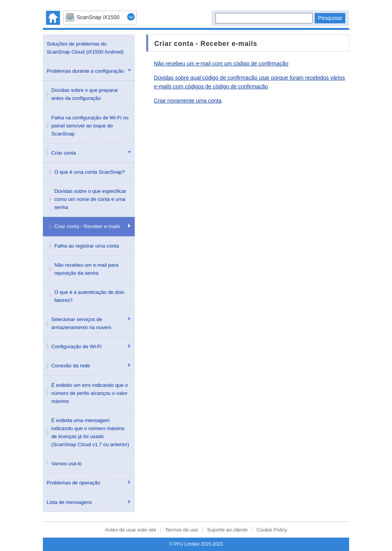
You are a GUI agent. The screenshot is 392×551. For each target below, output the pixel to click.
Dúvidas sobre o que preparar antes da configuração (85, 94)
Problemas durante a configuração (85, 71)
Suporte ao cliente (227, 530)
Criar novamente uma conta (188, 101)
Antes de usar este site (131, 530)
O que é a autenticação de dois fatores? (89, 296)
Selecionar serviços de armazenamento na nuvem (81, 323)
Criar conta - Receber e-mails (87, 226)
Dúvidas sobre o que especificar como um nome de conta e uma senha (90, 199)
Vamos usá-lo (67, 464)
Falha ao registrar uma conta (87, 246)
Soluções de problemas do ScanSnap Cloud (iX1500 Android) (85, 48)
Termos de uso (182, 530)
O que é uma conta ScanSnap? (90, 172)
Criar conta (64, 153)
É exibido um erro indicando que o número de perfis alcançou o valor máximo (90, 393)
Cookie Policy (272, 530)
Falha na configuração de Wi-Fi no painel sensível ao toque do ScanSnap (90, 126)
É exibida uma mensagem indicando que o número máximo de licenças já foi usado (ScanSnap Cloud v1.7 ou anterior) (90, 432)
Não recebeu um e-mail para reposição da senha (86, 269)
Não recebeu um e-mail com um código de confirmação (221, 64)
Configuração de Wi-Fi (76, 346)
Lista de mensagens (69, 502)
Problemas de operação (73, 483)
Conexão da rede (71, 366)
